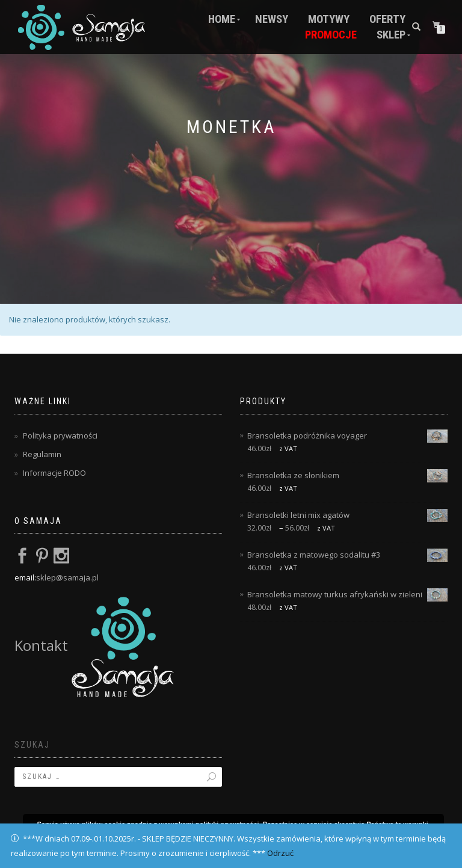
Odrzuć (280, 853)
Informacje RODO (54, 473)
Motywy (329, 19)
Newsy (272, 19)
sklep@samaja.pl (67, 577)
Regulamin (42, 454)
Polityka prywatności (60, 436)
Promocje (331, 35)
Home (222, 19)
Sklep (391, 35)
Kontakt (94, 645)
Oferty (387, 19)
